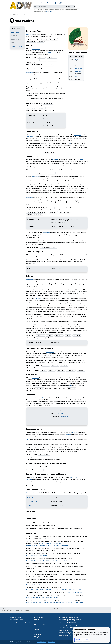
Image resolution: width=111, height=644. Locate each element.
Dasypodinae (64, 423)
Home (11, 15)
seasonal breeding (63, 208)
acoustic (55, 365)
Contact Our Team (41, 642)
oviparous (53, 212)
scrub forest (31, 62)
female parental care (48, 248)
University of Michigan (16, 617)
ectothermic (48, 104)
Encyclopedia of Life (31, 515)
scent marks (60, 368)
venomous (41, 108)
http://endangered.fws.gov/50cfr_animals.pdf (42, 598)
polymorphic (31, 108)
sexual (66, 210)
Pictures (15, 32)
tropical (41, 57)
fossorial (40, 335)
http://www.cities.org (75, 593)
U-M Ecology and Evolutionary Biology (20, 622)
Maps (14, 43)
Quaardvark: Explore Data (41, 632)
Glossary (37, 629)
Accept (78, 640)
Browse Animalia (39, 617)
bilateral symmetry (46, 106)
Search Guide (49, 11)
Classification (17, 46)
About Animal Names (40, 622)
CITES (29, 505)
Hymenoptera (78, 69)
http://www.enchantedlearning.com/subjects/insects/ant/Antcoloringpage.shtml (54, 590)
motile (68, 335)
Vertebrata (65, 417)
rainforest (52, 60)
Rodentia (61, 420)
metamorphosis (49, 152)
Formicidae (78, 72)
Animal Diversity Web (49, 3)
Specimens (16, 39)
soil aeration (44, 455)
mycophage (71, 388)
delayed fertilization (35, 214)
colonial (41, 338)
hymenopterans (30, 137)
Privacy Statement (39, 637)
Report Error (52, 642)
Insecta (77, 64)
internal (43, 212)
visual (44, 371)
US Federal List (32, 502)
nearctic (46, 39)
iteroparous (49, 208)
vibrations (71, 368)
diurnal (50, 335)
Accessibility (38, 634)
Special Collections (39, 627)
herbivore (40, 388)
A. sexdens (49, 52)
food (41, 470)
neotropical (31, 42)
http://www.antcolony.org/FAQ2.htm (38, 555)
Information (17, 29)
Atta (76, 76)
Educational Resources (40, 625)
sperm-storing (64, 212)
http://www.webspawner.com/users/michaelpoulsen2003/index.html (49, 560)
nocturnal (59, 335)
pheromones (49, 368)
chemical (64, 365)
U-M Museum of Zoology (17, 620)
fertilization (32, 212)
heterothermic (32, 106)
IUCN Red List (32, 498)
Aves (59, 410)
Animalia (16, 15)
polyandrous (41, 173)
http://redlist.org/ (33, 585)
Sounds (15, 36)
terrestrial (52, 57)
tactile (46, 365)
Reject (87, 640)
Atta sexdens (23, 15)
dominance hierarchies (55, 338)
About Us (37, 620)
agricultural (48, 65)
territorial (31, 338)
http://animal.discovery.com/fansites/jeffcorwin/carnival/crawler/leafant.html (55, 603)
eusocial (51, 173)
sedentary (77, 335)
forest (43, 60)
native (54, 39)
